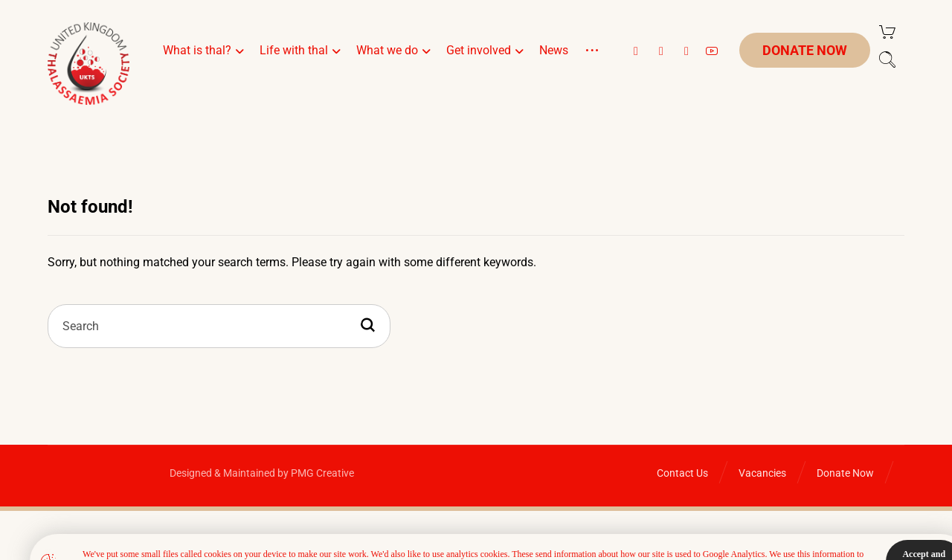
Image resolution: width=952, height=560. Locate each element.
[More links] (592, 69)
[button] (636, 51)
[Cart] (887, 31)
